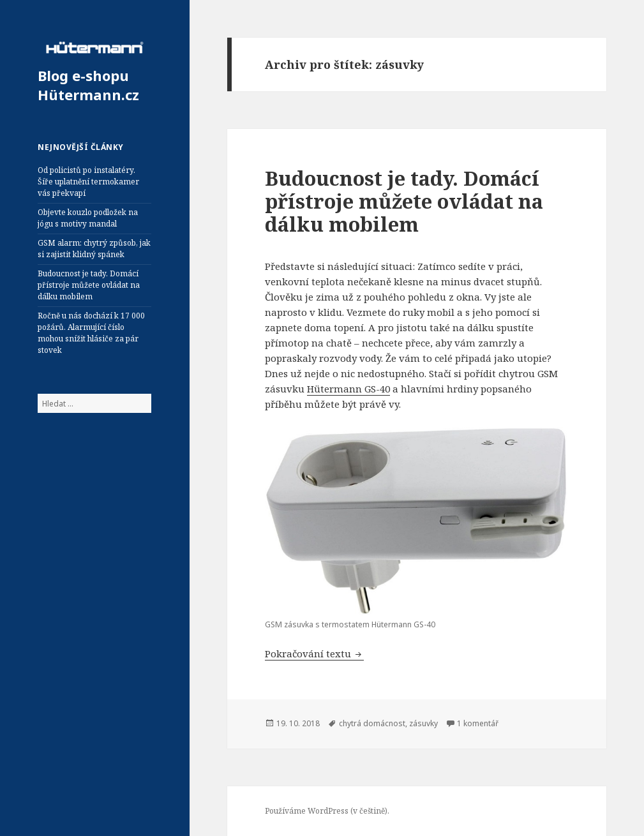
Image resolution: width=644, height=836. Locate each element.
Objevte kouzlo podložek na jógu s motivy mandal (88, 218)
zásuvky (423, 723)
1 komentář (478, 723)
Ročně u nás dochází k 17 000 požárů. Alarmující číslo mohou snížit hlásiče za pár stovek (91, 333)
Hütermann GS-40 (348, 389)
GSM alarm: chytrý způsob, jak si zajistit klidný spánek (94, 249)
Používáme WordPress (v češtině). (327, 811)
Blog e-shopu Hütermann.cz (88, 85)
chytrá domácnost (372, 723)
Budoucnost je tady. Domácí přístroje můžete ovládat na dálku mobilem (89, 285)
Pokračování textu (314, 653)
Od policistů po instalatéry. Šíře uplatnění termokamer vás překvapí (88, 182)
